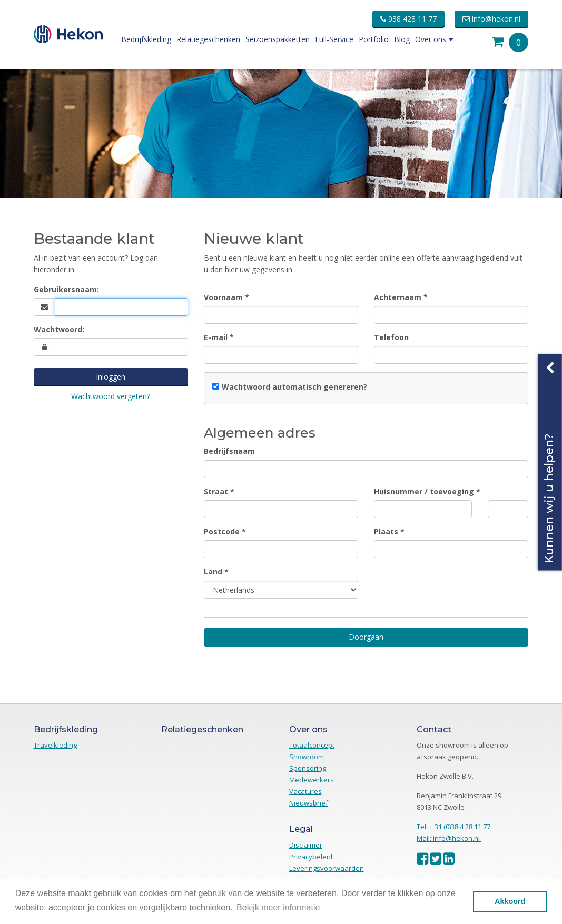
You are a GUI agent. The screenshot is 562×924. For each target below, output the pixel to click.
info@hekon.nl (491, 19)
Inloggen (111, 377)
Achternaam (398, 297)
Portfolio (374, 39)
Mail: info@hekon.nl (449, 838)
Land (213, 572)
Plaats (386, 531)
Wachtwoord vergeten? (111, 396)
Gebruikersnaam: (66, 289)
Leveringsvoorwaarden (327, 868)
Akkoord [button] (510, 901)
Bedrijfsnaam (229, 451)
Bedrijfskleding (146, 39)
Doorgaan (366, 637)
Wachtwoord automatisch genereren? (294, 387)
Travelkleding (55, 745)
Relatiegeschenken (208, 39)
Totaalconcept (312, 745)
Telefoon (391, 337)
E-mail (216, 337)
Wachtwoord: (59, 329)
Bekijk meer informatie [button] (278, 907)
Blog (402, 39)
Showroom (307, 757)
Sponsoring (308, 768)
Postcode (222, 531)
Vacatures (305, 791)
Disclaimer (306, 845)
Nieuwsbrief (309, 803)
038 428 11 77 (408, 19)
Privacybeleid (311, 857)
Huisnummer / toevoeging (424, 491)
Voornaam (223, 297)
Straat (216, 491)
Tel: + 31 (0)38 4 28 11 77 (453, 827)
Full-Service (334, 39)
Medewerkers (312, 780)
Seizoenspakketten (278, 39)
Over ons (434, 39)
